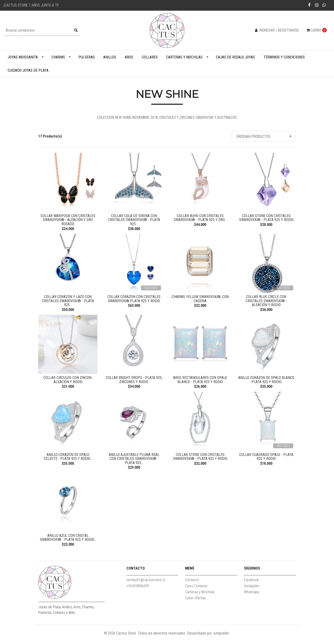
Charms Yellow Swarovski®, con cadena (200, 300)
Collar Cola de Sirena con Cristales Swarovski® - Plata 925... (134, 220)
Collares (150, 57)
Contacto (192, 588)
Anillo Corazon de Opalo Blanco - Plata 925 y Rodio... (266, 383)
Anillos (110, 57)
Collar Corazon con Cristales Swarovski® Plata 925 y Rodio (134, 300)
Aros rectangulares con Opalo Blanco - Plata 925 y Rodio (200, 383)
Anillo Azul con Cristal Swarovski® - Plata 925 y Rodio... (68, 544)
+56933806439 (138, 594)
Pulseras (87, 57)
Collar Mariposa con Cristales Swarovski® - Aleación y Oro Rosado (68, 220)
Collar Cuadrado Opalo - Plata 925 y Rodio (266, 461)
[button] (264, 136)
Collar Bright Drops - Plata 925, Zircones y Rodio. (134, 383)
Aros (129, 57)
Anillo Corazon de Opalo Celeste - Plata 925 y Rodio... (68, 461)
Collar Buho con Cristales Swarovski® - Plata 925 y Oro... (200, 218)
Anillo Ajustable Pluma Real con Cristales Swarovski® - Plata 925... (134, 463)
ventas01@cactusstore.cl (146, 588)
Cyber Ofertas (195, 606)
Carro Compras (196, 594)
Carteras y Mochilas (184, 57)
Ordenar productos (253, 136)
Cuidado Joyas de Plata (28, 70)
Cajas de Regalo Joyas (235, 57)
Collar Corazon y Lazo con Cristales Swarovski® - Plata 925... (68, 302)
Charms (58, 57)
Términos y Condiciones (284, 57)
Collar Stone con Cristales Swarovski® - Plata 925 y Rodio (266, 218)
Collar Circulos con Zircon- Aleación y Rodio (68, 383)
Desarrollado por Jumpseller (208, 641)
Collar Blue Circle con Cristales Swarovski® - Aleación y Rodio (266, 300)
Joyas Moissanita (23, 57)
